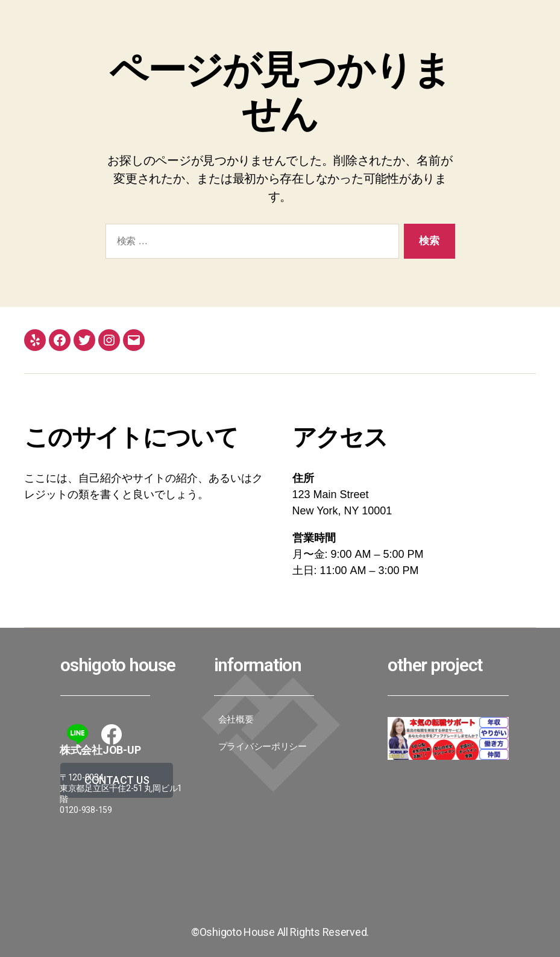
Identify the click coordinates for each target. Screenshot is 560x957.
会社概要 (236, 719)
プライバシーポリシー (263, 747)
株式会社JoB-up (100, 750)
